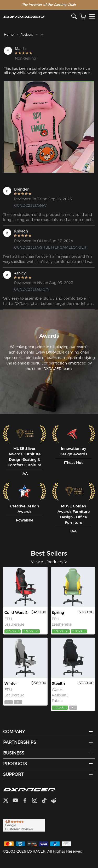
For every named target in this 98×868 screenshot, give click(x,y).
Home (9, 34)
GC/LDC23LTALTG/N (32, 289)
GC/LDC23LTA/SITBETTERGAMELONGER (34, 247)
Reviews (27, 34)
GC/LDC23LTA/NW (30, 205)
